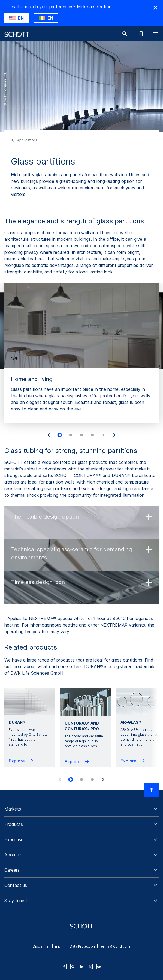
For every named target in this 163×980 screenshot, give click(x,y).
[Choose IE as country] (46, 18)
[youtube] (99, 967)
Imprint (60, 946)
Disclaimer (41, 946)
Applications (27, 140)
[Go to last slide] (49, 435)
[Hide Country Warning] (155, 8)
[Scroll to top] (152, 790)
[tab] (60, 435)
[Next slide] (114, 435)
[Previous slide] (60, 779)
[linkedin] (81, 967)
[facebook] (64, 967)
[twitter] (90, 967)
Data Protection (82, 946)
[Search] (125, 34)
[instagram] (73, 967)
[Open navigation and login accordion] (140, 34)
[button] (81, 809)
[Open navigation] (155, 34)
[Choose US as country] (16, 18)
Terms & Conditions (115, 946)
